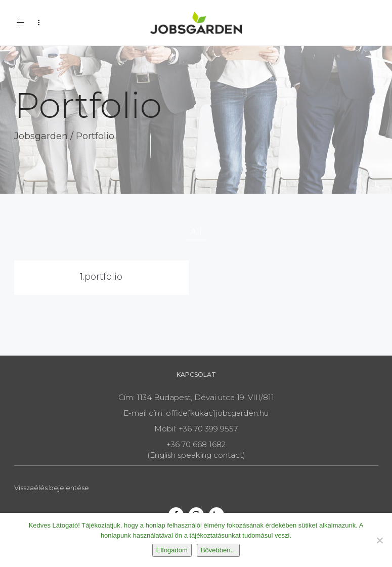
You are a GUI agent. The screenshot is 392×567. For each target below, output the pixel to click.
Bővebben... (218, 550)
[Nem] (379, 540)
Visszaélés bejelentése (52, 488)
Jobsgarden (41, 136)
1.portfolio (101, 277)
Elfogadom (172, 550)
